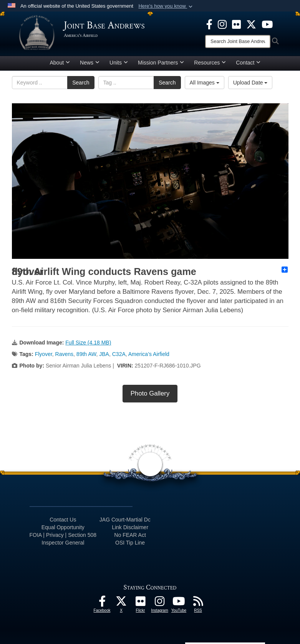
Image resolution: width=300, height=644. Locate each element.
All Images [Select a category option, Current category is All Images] (205, 83)
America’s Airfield (149, 354)
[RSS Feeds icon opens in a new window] (198, 603)
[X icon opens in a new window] (251, 24)
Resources (210, 63)
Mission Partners (161, 63)
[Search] (238, 41)
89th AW (86, 354)
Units (119, 63)
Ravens (64, 354)
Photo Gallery (150, 393)
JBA (104, 354)
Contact (248, 63)
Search (81, 83)
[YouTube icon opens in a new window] (267, 24)
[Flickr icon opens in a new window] (236, 24)
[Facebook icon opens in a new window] (209, 24)
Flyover (44, 354)
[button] (166, 6)
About (60, 63)
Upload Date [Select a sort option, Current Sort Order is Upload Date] (250, 83)
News (90, 63)
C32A (119, 354)
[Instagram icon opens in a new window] (222, 24)
